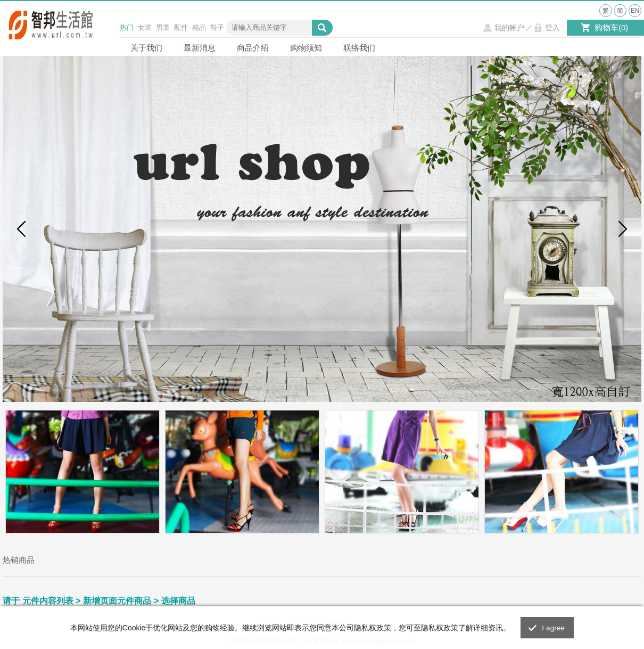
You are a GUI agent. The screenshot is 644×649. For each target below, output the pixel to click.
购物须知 (306, 48)
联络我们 (359, 48)
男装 (163, 27)
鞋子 (217, 27)
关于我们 (146, 48)
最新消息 (200, 48)
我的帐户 (509, 28)
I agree (553, 628)
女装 (145, 27)
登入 (552, 28)
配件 (181, 27)
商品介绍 (253, 48)
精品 (199, 27)
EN (635, 11)
